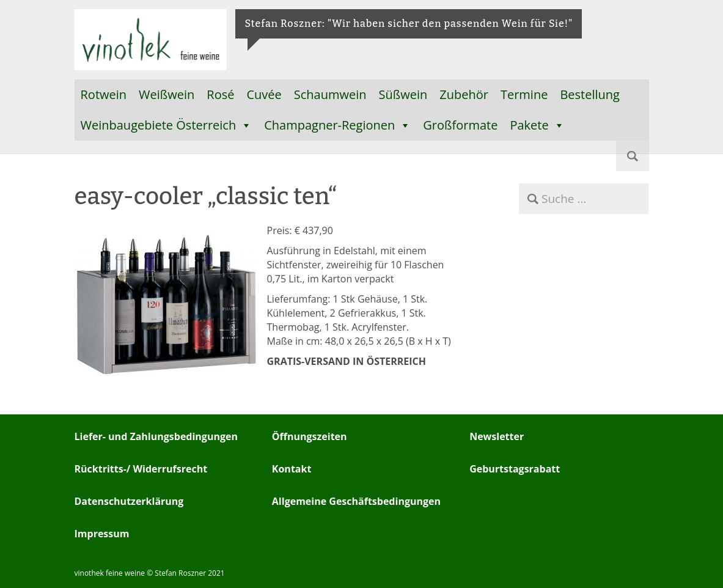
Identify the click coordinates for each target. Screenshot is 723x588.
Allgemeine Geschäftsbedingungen (356, 501)
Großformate (460, 125)
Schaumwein (330, 94)
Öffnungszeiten (310, 436)
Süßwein (403, 94)
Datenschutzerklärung (129, 501)
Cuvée (264, 94)
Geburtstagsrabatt (515, 469)
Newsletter (497, 436)
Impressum (102, 534)
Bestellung (590, 94)
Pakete (537, 125)
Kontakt (292, 469)
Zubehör (464, 94)
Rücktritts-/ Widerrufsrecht (141, 469)
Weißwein (167, 94)
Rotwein (104, 94)
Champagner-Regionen (337, 125)
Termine (524, 94)
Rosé (220, 94)
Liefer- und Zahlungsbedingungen (156, 436)
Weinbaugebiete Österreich (167, 125)
